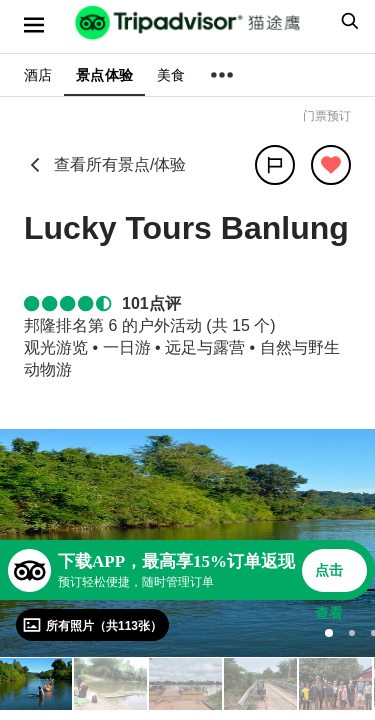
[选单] (34, 25)
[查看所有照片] (92, 625)
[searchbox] (347, 21)
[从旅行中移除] (331, 165)
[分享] (275, 165)
